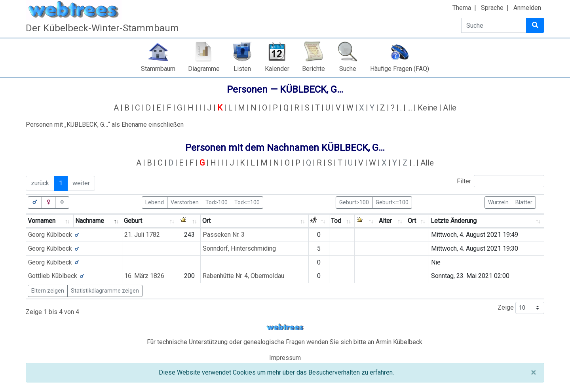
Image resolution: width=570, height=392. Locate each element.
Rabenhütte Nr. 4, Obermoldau (243, 276)
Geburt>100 (354, 202)
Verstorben (185, 202)
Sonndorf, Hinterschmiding (239, 248)
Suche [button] (348, 69)
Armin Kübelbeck (399, 342)
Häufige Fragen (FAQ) (400, 69)
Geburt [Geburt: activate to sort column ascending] (133, 221)
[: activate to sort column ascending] (189, 221)
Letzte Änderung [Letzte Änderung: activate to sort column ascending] (454, 221)
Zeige (521, 308)
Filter (501, 181)
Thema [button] (462, 8)
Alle (450, 108)
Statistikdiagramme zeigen (105, 291)
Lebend (155, 202)
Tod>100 (217, 202)
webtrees (285, 327)
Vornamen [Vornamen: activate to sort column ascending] (42, 221)
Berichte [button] (313, 69)
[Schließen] (533, 373)
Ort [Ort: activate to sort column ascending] (206, 221)
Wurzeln (498, 202)
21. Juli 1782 (142, 235)
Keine (427, 108)
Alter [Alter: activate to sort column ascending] (385, 221)
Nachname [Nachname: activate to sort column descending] (90, 221)
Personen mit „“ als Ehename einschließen (105, 125)
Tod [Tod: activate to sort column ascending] (336, 221)
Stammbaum (158, 69)
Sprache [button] (492, 8)
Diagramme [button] (204, 69)
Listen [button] (242, 69)
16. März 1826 (144, 276)
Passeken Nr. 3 (224, 235)
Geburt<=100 (392, 202)
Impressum (285, 358)
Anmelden (527, 8)
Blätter (524, 202)
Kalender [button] (277, 69)
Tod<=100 (247, 202)
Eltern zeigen (48, 291)
